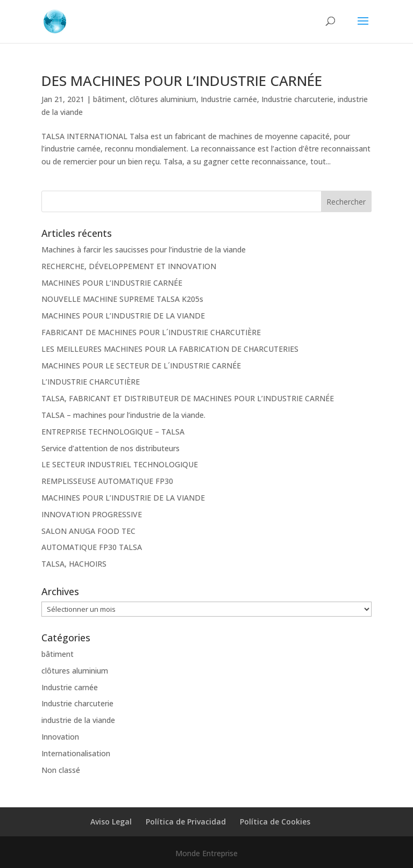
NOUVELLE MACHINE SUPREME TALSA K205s (122, 299)
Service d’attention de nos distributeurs (111, 448)
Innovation (60, 737)
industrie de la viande (78, 720)
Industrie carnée (229, 99)
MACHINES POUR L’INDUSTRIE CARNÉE (112, 283)
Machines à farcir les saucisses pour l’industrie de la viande (144, 249)
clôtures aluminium (163, 99)
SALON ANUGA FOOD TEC (88, 531)
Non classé (61, 770)
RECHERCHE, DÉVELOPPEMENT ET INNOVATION (129, 266)
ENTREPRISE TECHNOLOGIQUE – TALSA (113, 432)
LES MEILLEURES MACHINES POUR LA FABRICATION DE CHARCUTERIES (170, 349)
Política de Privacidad (186, 822)
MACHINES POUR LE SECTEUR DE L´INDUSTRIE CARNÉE (141, 366)
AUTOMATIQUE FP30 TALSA (92, 547)
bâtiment (109, 99)
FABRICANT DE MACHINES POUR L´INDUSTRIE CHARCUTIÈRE (151, 332)
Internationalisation (76, 753)
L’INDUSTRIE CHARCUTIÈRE (91, 382)
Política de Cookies (275, 822)
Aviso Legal (111, 822)
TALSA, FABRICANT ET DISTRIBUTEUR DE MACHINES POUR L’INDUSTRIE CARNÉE (188, 398)
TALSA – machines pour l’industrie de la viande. (123, 415)
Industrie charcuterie (297, 99)
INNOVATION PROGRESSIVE (92, 514)
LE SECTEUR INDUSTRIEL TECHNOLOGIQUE (120, 464)
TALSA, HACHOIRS (74, 564)
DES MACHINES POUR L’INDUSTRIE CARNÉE (182, 81)
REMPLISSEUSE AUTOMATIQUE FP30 (107, 481)
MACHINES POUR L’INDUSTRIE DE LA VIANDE (123, 316)
